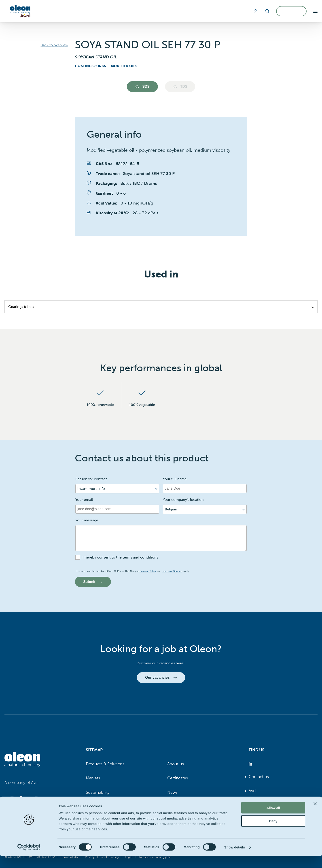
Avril (252, 791)
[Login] (256, 11)
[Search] (267, 11)
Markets (93, 778)
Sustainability (98, 793)
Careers (93, 807)
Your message (87, 520)
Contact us (259, 777)
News (172, 793)
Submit (93, 582)
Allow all (273, 820)
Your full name (175, 479)
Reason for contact (91, 479)
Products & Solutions (105, 764)
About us (176, 764)
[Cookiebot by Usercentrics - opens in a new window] (29, 859)
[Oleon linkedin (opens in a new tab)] (251, 764)
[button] (315, 11)
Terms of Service (172, 571)
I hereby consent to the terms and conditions (120, 557)
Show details (235, 859)
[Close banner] (315, 816)
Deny (273, 833)
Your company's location (183, 500)
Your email (84, 500)
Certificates (178, 778)
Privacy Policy (148, 571)
